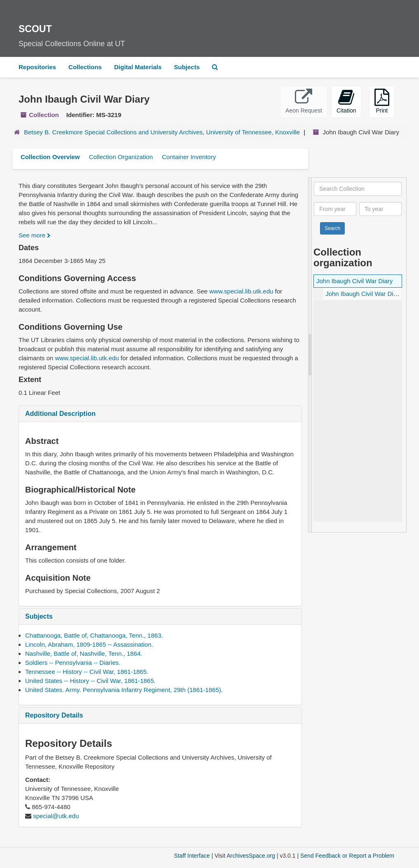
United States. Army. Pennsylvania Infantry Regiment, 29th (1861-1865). (124, 690)
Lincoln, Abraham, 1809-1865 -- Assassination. (89, 644)
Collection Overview (50, 157)
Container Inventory (189, 157)
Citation (346, 101)
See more (35, 235)
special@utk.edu (56, 816)
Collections (85, 67)
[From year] (335, 209)
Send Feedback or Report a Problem (347, 856)
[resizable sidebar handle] (310, 355)
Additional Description (60, 414)
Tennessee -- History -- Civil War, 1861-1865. (87, 672)
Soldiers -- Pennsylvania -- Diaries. (73, 663)
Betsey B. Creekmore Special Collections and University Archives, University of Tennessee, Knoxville (162, 132)
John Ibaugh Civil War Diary (354, 281)
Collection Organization (121, 157)
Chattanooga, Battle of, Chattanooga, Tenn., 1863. (94, 635)
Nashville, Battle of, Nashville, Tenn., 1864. (84, 653)
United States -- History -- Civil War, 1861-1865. (90, 681)
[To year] (380, 209)
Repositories (37, 67)
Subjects (187, 67)
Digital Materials (138, 67)
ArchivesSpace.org (251, 856)
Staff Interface (192, 856)
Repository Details (54, 715)
